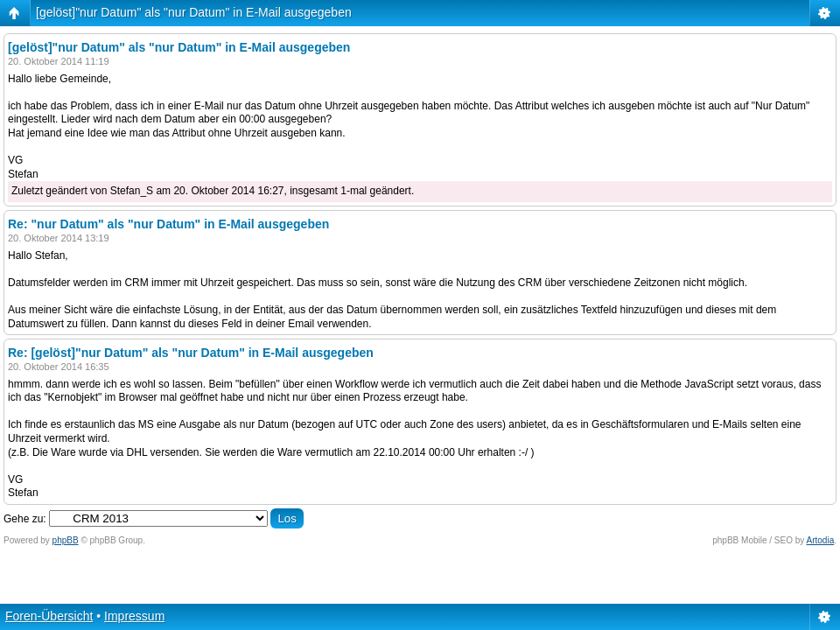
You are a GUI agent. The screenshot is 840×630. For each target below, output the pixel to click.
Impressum (134, 616)
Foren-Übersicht (49, 616)
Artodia (821, 540)
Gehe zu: (25, 519)
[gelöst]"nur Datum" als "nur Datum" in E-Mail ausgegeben (194, 12)
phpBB (66, 540)
